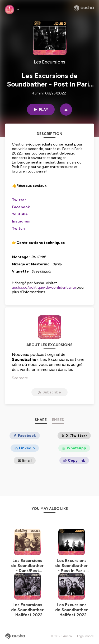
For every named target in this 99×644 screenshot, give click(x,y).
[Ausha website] (84, 8)
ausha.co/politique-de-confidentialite (44, 287)
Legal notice (85, 636)
